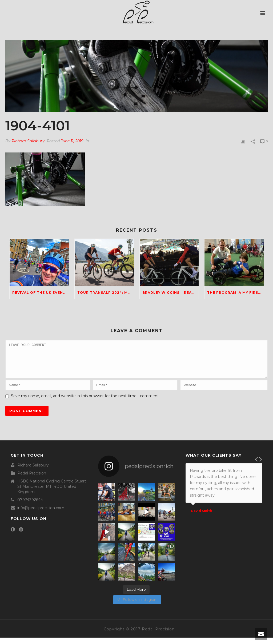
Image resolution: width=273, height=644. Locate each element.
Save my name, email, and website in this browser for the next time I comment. (85, 402)
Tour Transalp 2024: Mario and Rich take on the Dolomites (106, 293)
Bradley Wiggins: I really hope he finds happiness (171, 293)
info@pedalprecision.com (41, 514)
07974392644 (30, 506)
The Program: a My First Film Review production (235, 293)
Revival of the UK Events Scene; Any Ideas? (41, 293)
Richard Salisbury (28, 141)
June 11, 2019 (72, 141)
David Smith (202, 517)
